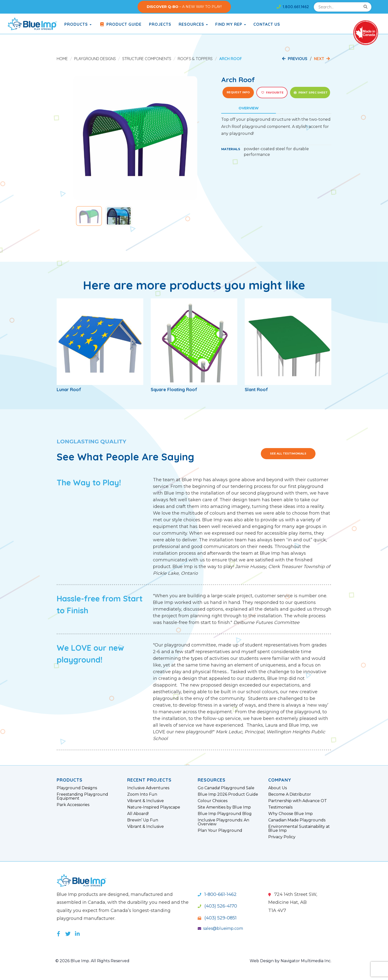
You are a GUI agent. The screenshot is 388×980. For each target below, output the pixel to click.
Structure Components (147, 59)
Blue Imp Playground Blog (225, 814)
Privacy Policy (282, 837)
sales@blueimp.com (220, 928)
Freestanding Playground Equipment (82, 796)
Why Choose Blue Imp (291, 814)
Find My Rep (231, 24)
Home (62, 59)
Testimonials (280, 807)
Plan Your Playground (220, 831)
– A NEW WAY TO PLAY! (184, 7)
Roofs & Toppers (195, 59)
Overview (249, 108)
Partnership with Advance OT (298, 801)
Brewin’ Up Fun (143, 820)
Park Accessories (73, 805)
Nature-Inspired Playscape (154, 807)
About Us (278, 788)
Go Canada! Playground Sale (226, 788)
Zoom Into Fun (142, 794)
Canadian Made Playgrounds (297, 820)
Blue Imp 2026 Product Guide (228, 794)
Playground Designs (95, 59)
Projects (160, 24)
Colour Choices (213, 801)
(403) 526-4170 (217, 906)
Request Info (238, 92)
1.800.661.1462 (293, 7)
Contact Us (267, 24)
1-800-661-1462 (217, 894)
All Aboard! (138, 814)
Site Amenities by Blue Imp (224, 807)
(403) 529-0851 (217, 918)
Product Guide (120, 24)
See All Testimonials (288, 454)
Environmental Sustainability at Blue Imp (299, 829)
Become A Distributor (290, 794)
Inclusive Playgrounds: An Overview (223, 822)
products (78, 24)
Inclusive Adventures (148, 788)
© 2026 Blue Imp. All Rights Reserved (92, 961)
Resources (193, 24)
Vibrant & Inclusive (145, 801)
